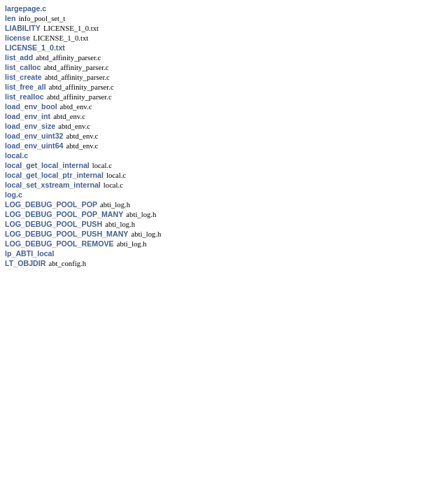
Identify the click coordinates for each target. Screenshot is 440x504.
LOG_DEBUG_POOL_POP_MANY (64, 214)
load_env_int (28, 116)
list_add (19, 57)
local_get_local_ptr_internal (54, 175)
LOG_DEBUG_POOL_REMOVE (59, 244)
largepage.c (26, 8)
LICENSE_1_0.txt (35, 48)
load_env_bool (31, 106)
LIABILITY (23, 28)
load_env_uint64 (34, 146)
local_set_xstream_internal (53, 185)
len (10, 18)
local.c (16, 155)
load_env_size (30, 126)
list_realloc (24, 97)
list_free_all (26, 87)
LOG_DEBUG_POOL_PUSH (54, 224)
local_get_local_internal (47, 165)
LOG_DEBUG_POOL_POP (51, 204)
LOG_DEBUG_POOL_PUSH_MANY (66, 234)
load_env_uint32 (34, 136)
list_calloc (23, 67)
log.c (14, 195)
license (17, 38)
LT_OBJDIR (25, 263)
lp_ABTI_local (29, 253)
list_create (23, 77)
